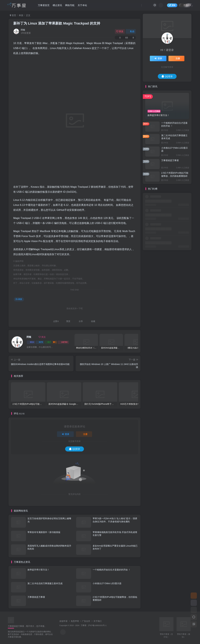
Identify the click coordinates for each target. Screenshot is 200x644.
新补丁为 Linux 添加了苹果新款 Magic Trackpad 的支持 (57, 23)
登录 (65, 434)
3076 (40, 342)
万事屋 (84, 625)
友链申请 (63, 621)
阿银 (23, 30)
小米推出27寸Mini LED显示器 (107, 583)
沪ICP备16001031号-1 (97, 625)
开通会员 (186, 5)
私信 (131, 31)
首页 (13, 15)
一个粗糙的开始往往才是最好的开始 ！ (112, 570)
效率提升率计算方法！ (38, 570)
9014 (31, 342)
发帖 (172, 5)
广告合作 (86, 621)
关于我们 (97, 621)
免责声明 (75, 621)
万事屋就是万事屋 (36, 597)
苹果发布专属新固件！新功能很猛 (44, 532)
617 (48, 342)
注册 (84, 434)
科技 (21, 15)
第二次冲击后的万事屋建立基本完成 (45, 583)
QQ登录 (75, 449)
